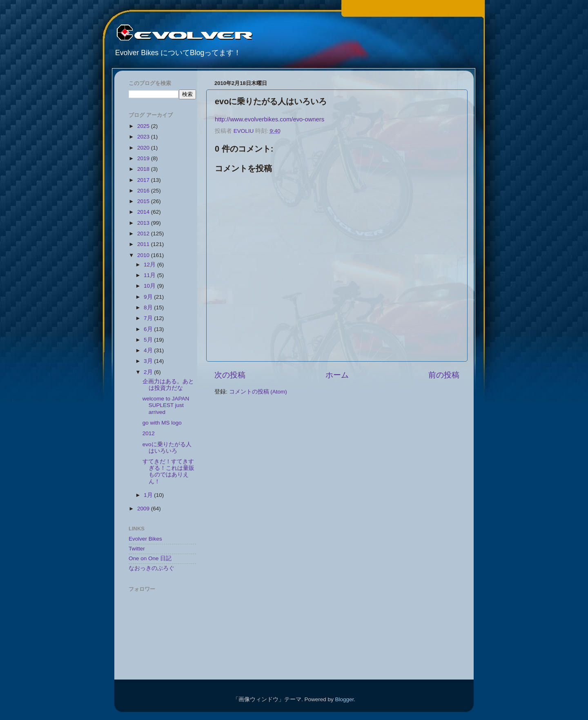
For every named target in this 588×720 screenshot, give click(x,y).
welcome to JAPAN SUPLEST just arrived (166, 405)
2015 (144, 201)
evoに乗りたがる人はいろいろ (167, 448)
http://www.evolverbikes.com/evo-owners (269, 119)
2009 (144, 509)
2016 (144, 191)
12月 (150, 265)
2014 (144, 212)
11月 (150, 275)
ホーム (337, 375)
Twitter (137, 549)
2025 (144, 126)
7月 (149, 318)
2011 (144, 244)
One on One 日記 (150, 558)
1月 (149, 495)
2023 (144, 137)
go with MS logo (162, 423)
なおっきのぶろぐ (151, 568)
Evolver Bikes (145, 539)
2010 (144, 255)
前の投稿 (444, 375)
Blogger (344, 699)
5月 (149, 340)
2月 (149, 372)
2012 (144, 234)
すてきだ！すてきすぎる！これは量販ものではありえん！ (168, 472)
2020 (144, 148)
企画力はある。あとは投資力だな (168, 385)
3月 (149, 361)
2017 (144, 180)
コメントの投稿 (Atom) (258, 392)
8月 (149, 307)
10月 (150, 286)
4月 (149, 350)
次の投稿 (230, 375)
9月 (149, 297)
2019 (144, 158)
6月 (149, 329)
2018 (144, 169)
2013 (144, 223)
